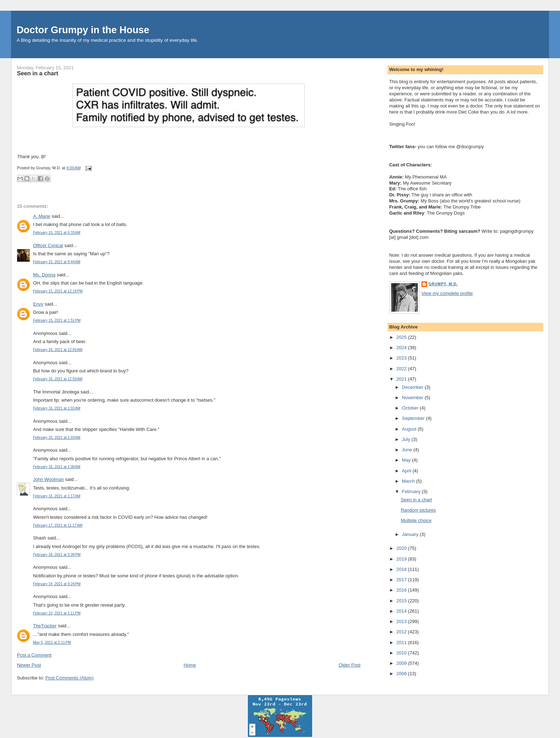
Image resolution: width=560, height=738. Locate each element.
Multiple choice (416, 520)
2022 (402, 369)
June (407, 450)
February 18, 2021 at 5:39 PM (57, 555)
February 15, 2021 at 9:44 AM (57, 262)
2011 (402, 642)
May (407, 460)
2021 (402, 379)
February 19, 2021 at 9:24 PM (57, 584)
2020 (402, 548)
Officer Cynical (48, 245)
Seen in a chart (37, 73)
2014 (402, 611)
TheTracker (45, 626)
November (413, 398)
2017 (402, 580)
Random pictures (418, 510)
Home (190, 665)
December (413, 387)
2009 (402, 663)
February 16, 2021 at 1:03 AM (57, 438)
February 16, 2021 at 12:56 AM (57, 350)
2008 (402, 674)
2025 (402, 337)
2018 (402, 569)
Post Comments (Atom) (69, 678)
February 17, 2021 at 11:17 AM (57, 525)
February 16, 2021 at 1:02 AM (57, 408)
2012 (402, 632)
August (410, 429)
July (407, 439)
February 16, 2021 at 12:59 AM (57, 379)
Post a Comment (34, 655)
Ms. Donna (44, 275)
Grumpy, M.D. (443, 284)
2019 (402, 559)
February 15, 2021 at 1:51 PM (57, 320)
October (411, 408)
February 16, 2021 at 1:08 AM (57, 467)
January (411, 534)
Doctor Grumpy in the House (83, 30)
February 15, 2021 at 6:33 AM (57, 233)
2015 (402, 601)
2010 (402, 653)
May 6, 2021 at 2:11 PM (52, 642)
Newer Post (29, 665)
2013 (402, 621)
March (409, 481)
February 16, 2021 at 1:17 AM (57, 496)
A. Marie (41, 216)
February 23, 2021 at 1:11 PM (57, 613)
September (414, 418)
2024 (402, 348)
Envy (38, 304)
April (407, 471)
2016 (402, 590)
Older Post (349, 665)
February (412, 491)
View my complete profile (447, 293)
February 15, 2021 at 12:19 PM (58, 291)
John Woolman (48, 479)
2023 (402, 358)
